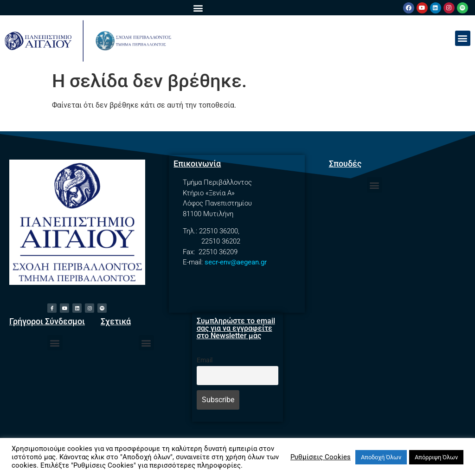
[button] (198, 8)
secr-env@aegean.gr (236, 262)
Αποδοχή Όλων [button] (381, 457)
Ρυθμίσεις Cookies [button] (321, 457)
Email (205, 360)
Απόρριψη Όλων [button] (436, 457)
